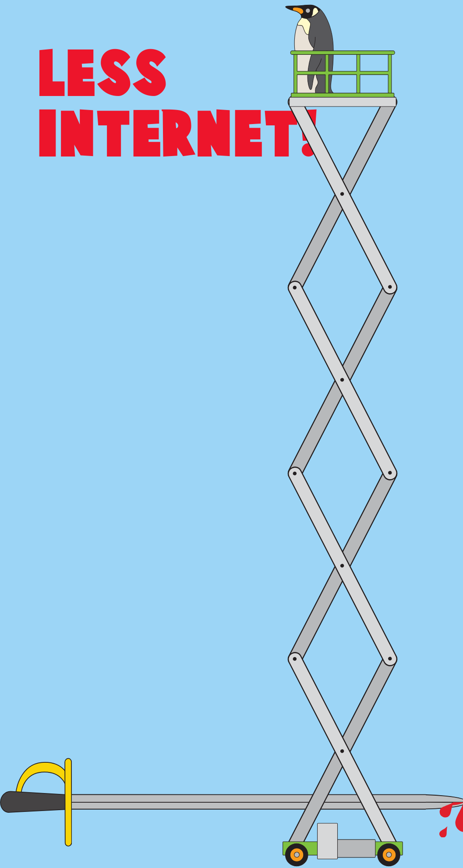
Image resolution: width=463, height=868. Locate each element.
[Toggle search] (419, 13)
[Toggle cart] (444, 13)
